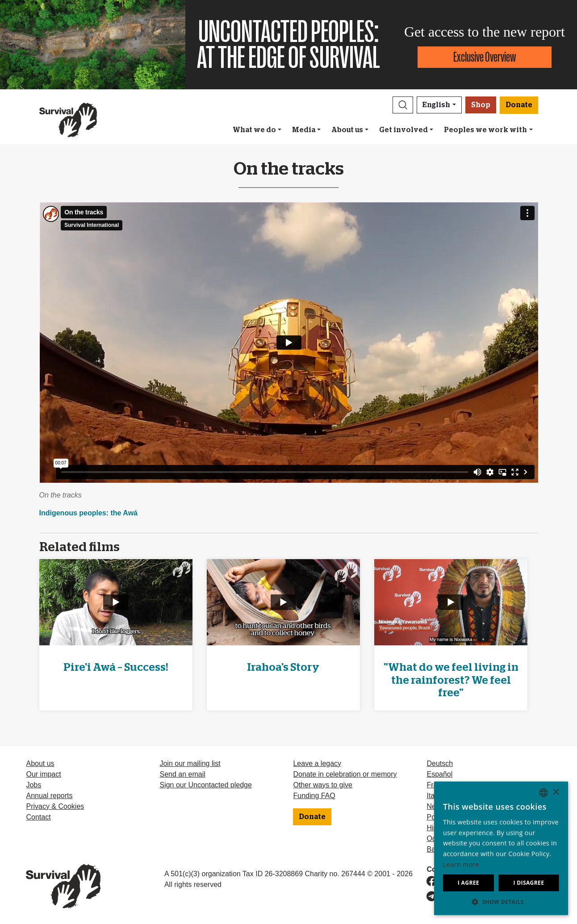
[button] (403, 105)
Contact (38, 817)
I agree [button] (468, 883)
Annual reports (49, 796)
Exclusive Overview (485, 57)
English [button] (436, 105)
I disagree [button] (529, 883)
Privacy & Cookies (55, 806)
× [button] (556, 792)
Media (304, 130)
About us (347, 130)
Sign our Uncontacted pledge (205, 785)
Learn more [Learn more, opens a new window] (461, 864)
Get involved (403, 130)
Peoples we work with (485, 130)
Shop (481, 105)
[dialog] (501, 848)
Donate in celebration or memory (345, 774)
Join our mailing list (190, 763)
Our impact (43, 774)
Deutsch (440, 763)
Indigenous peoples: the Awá (88, 513)
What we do (254, 130)
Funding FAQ (314, 796)
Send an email (182, 774)
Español (439, 774)
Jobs (33, 785)
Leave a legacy (317, 763)
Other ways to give (323, 785)
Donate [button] (519, 105)
